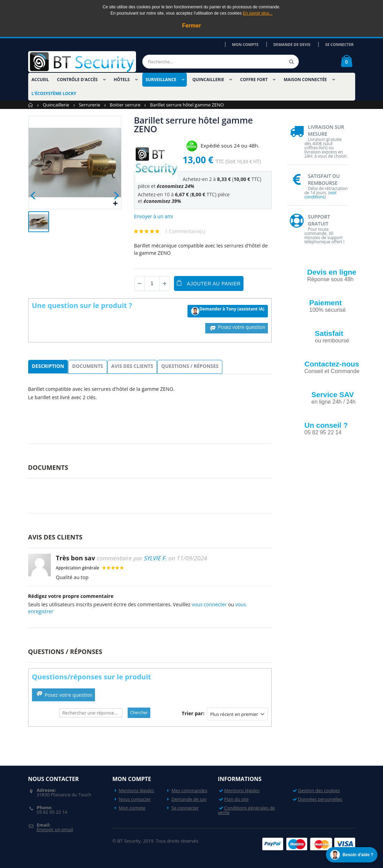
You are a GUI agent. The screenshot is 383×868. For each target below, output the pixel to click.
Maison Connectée (305, 80)
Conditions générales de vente (246, 810)
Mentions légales (136, 790)
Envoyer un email (55, 829)
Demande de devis (296, 44)
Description (48, 366)
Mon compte (252, 44)
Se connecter (341, 44)
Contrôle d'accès (77, 80)
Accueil (31, 105)
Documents (87, 366)
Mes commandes (189, 790)
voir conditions (321, 195)
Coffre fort (254, 80)
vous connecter (209, 604)
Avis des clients (132, 366)
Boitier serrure (125, 105)
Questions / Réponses (190, 366)
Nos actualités (333, 458)
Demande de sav (189, 799)
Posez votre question (237, 328)
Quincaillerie (208, 80)
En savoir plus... (258, 13)
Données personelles (320, 799)
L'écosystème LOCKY (54, 93)
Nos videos (328, 488)
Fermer (191, 26)
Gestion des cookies (319, 790)
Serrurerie (89, 105)
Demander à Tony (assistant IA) (228, 311)
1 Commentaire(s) (185, 231)
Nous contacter (135, 799)
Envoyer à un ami (154, 216)
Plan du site (236, 799)
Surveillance (161, 80)
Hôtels (122, 80)
